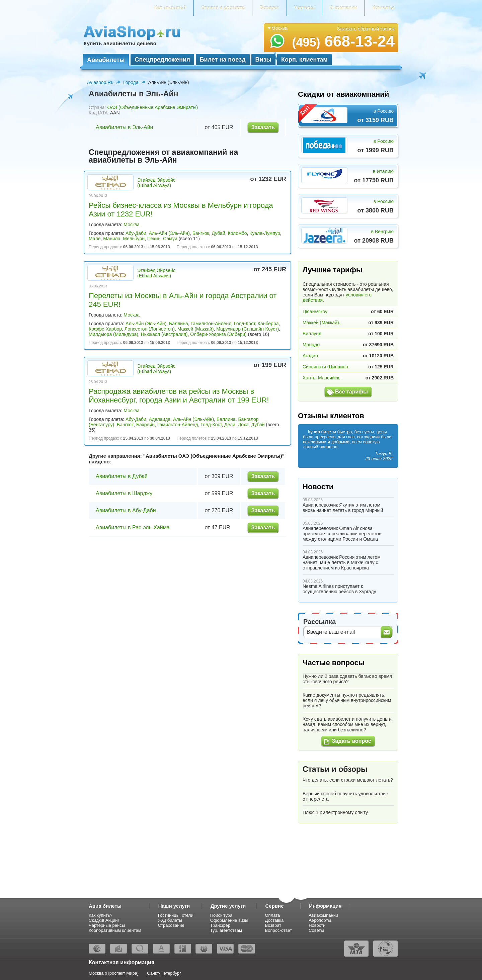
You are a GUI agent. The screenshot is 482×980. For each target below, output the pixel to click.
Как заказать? (170, 8)
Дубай (218, 233)
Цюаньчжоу (315, 311)
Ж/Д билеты (170, 920)
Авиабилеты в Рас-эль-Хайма (133, 527)
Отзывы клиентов (331, 416)
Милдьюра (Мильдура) (113, 334)
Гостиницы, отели (176, 915)
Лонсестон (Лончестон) (150, 329)
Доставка (274, 920)
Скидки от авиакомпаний (343, 94)
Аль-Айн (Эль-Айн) (169, 233)
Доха (243, 425)
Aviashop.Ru (100, 82)
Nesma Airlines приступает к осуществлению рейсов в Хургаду (339, 589)
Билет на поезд (223, 60)
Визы (263, 60)
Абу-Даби (136, 233)
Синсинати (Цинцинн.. (327, 367)
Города (131, 82)
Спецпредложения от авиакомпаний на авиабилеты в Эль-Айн (163, 156)
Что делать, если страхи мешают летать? (348, 780)
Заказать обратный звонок (366, 29)
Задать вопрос (351, 741)
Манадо (311, 345)
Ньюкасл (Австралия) (164, 334)
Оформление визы (229, 920)
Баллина (179, 324)
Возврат (269, 8)
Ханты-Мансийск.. (322, 378)
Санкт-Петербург (164, 973)
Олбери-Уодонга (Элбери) (218, 334)
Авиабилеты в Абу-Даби (126, 510)
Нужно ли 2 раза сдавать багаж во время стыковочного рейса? (347, 679)
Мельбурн (134, 239)
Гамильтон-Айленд (211, 324)
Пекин (154, 239)
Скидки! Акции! (104, 920)
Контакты (383, 8)
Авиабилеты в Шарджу (124, 493)
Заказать (263, 127)
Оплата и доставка (223, 8)
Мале (95, 239)
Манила (112, 239)
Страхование (171, 925)
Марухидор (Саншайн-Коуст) (248, 329)
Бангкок (201, 233)
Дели (230, 425)
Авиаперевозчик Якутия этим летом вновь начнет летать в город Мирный (343, 508)
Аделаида (160, 419)
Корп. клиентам (304, 60)
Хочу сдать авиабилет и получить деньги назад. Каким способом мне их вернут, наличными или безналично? (347, 724)
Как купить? (101, 915)
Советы (316, 930)
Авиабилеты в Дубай (122, 476)
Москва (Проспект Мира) (114, 973)
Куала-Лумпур (265, 233)
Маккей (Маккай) (196, 329)
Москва (132, 225)
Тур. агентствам (226, 930)
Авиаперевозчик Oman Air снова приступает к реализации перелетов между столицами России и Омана (342, 534)
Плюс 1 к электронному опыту (335, 812)
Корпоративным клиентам (115, 930)
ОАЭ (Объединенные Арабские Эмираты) (152, 107)
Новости (318, 487)
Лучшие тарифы (333, 270)
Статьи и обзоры (335, 769)
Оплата (273, 915)
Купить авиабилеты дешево (120, 43)
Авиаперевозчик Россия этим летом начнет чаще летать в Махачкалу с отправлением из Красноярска (342, 562)
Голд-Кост (245, 324)
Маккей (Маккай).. (322, 323)
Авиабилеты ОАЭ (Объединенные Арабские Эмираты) (214, 456)
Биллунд (312, 334)
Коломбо (237, 233)
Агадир (310, 356)
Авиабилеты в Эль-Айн (124, 127)
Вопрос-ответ (279, 930)
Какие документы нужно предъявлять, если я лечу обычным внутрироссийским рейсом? (347, 700)
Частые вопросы (334, 663)
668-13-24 (343, 41)
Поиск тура (221, 915)
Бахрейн (145, 425)
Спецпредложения (162, 60)
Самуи (170, 239)
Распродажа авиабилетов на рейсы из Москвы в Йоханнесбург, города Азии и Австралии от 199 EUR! (179, 396)
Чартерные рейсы (107, 925)
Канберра (268, 324)
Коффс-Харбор (105, 329)
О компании (343, 8)
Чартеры (304, 8)
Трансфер (220, 925)
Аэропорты (320, 920)
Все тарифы (351, 392)
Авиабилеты (106, 60)
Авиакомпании (323, 915)
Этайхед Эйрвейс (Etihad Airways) (156, 183)
